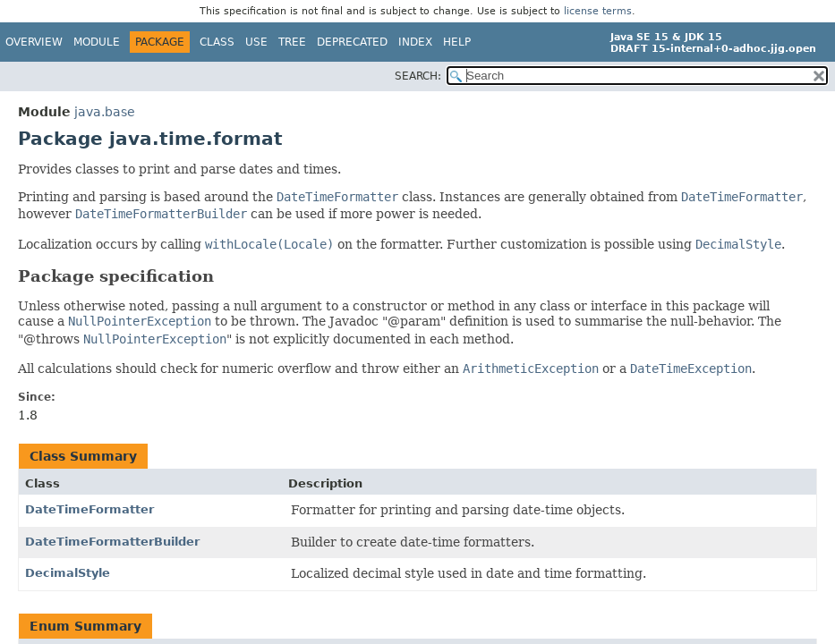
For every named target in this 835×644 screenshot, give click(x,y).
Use (256, 42)
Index (415, 42)
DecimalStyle (68, 573)
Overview (34, 42)
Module (97, 42)
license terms (598, 11)
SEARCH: (418, 76)
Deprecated (352, 42)
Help (457, 42)
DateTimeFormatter (89, 509)
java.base (105, 112)
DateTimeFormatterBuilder (112, 542)
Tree (292, 42)
